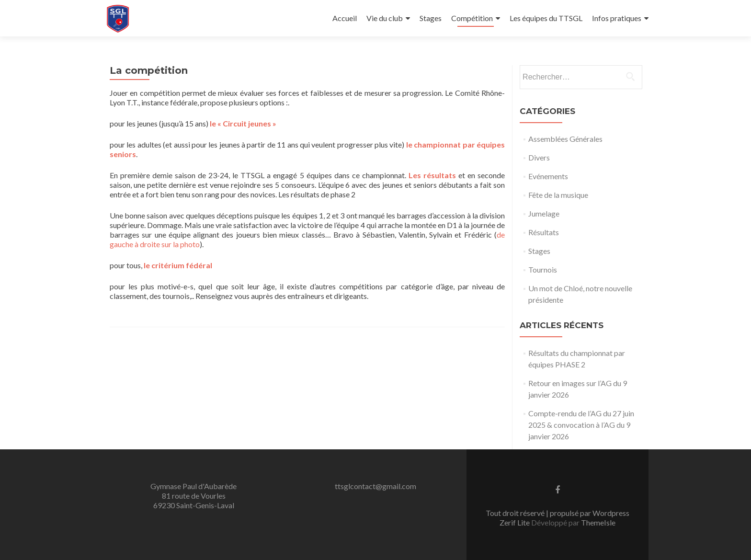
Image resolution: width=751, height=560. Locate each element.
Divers (539, 157)
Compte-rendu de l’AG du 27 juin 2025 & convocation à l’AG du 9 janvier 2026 (581, 425)
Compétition (472, 18)
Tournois (543, 269)
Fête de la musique (558, 195)
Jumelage (544, 213)
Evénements (548, 176)
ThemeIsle (598, 522)
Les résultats (432, 175)
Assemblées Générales (565, 139)
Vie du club (385, 18)
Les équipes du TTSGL (546, 18)
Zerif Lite (515, 522)
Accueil (345, 18)
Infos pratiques (617, 18)
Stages (431, 18)
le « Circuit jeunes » (243, 123)
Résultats (544, 232)
